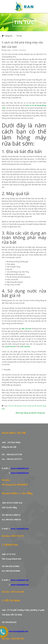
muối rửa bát (10, 347)
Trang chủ (8, 36)
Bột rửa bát (27, 329)
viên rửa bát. (25, 347)
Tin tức (19, 36)
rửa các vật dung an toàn (17, 406)
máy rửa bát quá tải (35, 406)
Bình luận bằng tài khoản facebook (30, 413)
